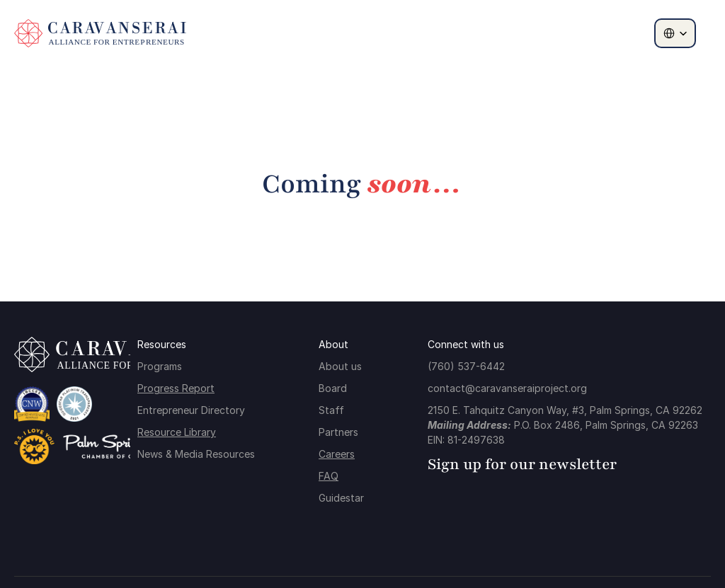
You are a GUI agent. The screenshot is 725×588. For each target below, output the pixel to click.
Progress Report (176, 388)
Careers (337, 454)
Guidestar (341, 498)
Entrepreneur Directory (191, 410)
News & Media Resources (196, 454)
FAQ (329, 476)
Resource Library (177, 432)
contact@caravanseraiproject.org (507, 388)
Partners (338, 432)
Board (333, 388)
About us (340, 366)
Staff (331, 410)
